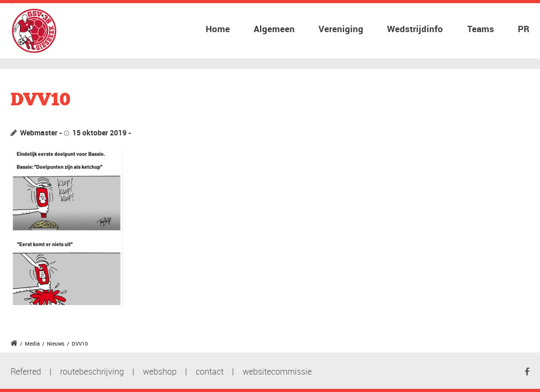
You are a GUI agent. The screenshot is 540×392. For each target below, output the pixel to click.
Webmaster (39, 133)
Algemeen (274, 29)
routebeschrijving (92, 371)
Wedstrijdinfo (415, 29)
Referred (26, 371)
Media (32, 344)
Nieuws (56, 344)
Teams (481, 29)
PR (524, 29)
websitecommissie (277, 371)
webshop (160, 371)
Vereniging (341, 29)
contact (210, 371)
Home (218, 29)
